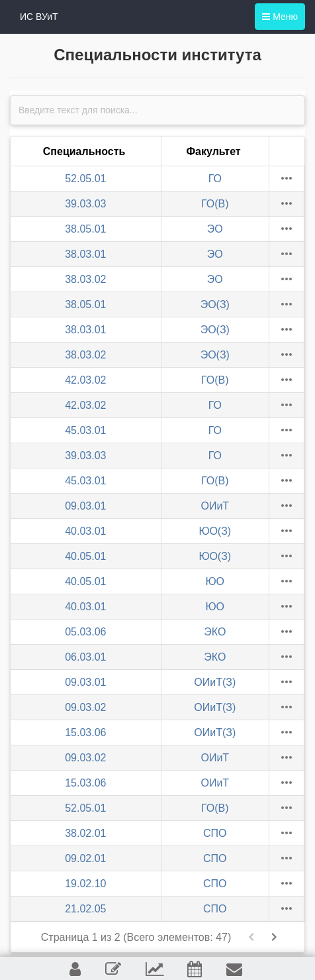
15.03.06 (85, 733)
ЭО (215, 229)
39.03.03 (85, 204)
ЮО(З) (215, 531)
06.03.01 (85, 657)
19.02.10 (85, 884)
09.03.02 (85, 707)
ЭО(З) (215, 304)
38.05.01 (85, 229)
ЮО (215, 581)
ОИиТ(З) (215, 682)
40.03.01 (85, 531)
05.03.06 (85, 632)
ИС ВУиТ (39, 17)
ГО (215, 179)
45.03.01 (85, 430)
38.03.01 (85, 254)
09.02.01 (85, 858)
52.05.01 (85, 179)
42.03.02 (85, 380)
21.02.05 (85, 909)
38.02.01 (85, 833)
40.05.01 (85, 556)
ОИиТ (215, 506)
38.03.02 (85, 279)
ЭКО (215, 632)
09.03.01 (85, 506)
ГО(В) (215, 204)
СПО (215, 833)
